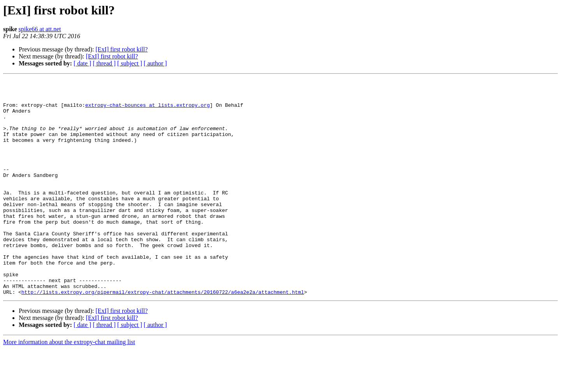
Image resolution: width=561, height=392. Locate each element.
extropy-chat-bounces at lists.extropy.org (148, 111)
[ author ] (155, 63)
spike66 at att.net (40, 29)
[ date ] (82, 63)
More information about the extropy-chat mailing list (69, 385)
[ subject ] (130, 63)
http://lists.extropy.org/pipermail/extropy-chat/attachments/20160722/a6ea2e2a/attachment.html (163, 335)
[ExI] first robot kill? (122, 49)
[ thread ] (104, 63)
